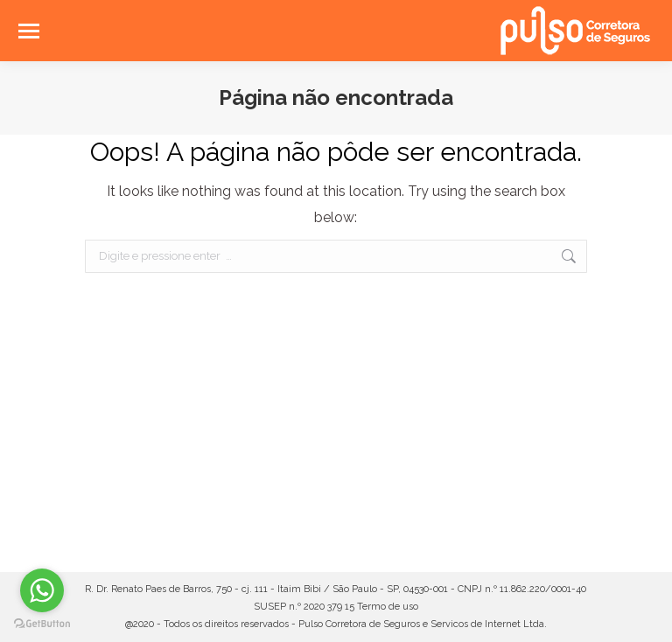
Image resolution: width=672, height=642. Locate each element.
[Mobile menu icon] (29, 31)
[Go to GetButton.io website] (42, 624)
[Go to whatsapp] (42, 590)
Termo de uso (388, 607)
